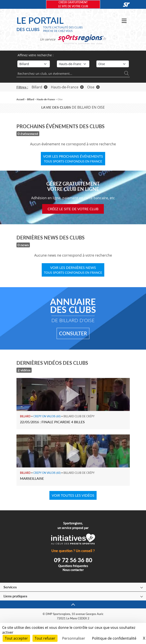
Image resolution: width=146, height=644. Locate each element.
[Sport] (34, 64)
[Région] (73, 64)
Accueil (20, 99)
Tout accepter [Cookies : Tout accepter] (16, 638)
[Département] (113, 64)
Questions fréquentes (73, 566)
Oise (93, 87)
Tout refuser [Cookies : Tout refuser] (45, 638)
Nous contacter (73, 570)
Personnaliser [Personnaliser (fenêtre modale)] (74, 638)
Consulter (73, 333)
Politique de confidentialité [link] (114, 638)
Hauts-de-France (67, 87)
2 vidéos (24, 370)
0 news (23, 245)
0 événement (28, 134)
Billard (40, 87)
